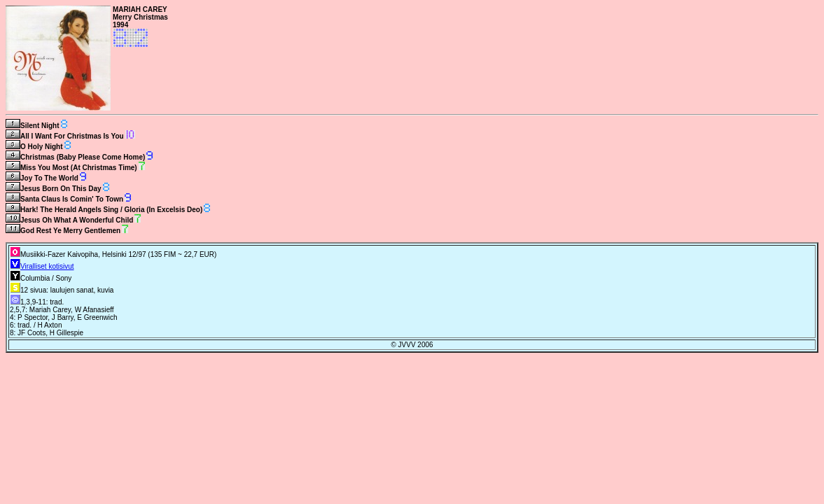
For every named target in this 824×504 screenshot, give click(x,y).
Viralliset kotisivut (47, 266)
